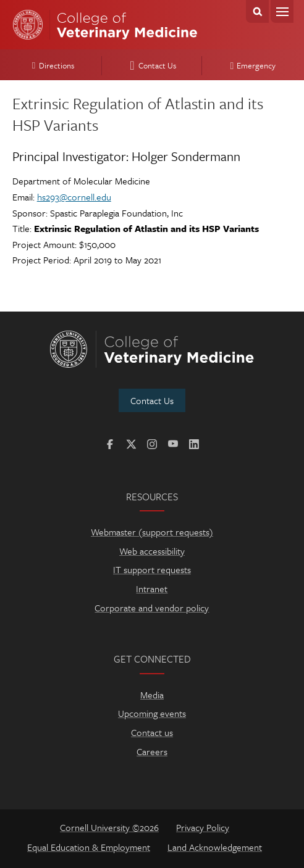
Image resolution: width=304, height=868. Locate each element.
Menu (282, 11)
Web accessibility (152, 551)
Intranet (152, 589)
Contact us (152, 732)
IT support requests (152, 569)
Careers (152, 751)
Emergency (251, 65)
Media (152, 695)
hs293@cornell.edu (74, 197)
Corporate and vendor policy (152, 608)
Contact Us (151, 65)
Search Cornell (257, 11)
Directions (51, 65)
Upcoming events (152, 713)
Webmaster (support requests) (152, 532)
